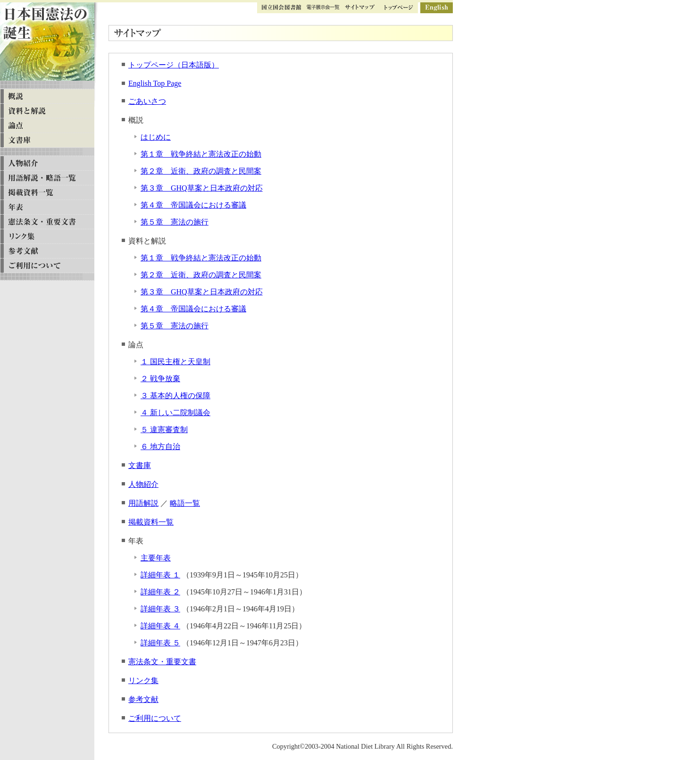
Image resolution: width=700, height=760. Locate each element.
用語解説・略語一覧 (47, 178)
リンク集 (143, 681)
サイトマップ (360, 8)
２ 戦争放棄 (160, 379)
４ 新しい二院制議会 (175, 413)
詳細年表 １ (160, 575)
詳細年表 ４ (160, 626)
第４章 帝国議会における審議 (193, 205)
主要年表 (156, 558)
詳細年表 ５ (160, 643)
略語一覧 (185, 503)
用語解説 (143, 503)
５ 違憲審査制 (164, 430)
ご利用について (155, 718)
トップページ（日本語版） (174, 65)
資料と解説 (47, 111)
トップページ (399, 8)
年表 (47, 207)
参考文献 (143, 699)
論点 (47, 126)
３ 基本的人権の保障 (175, 396)
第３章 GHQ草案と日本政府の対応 (202, 188)
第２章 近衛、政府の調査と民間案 (201, 171)
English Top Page (155, 83)
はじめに (156, 137)
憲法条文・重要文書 (162, 662)
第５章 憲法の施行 (175, 222)
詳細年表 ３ (160, 609)
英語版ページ (437, 8)
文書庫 (140, 465)
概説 (47, 96)
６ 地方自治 (160, 447)
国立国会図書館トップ (282, 8)
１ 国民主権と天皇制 (175, 362)
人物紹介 (143, 484)
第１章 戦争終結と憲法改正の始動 (201, 154)
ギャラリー (323, 8)
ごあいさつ (147, 101)
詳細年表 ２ (160, 592)
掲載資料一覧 (151, 522)
